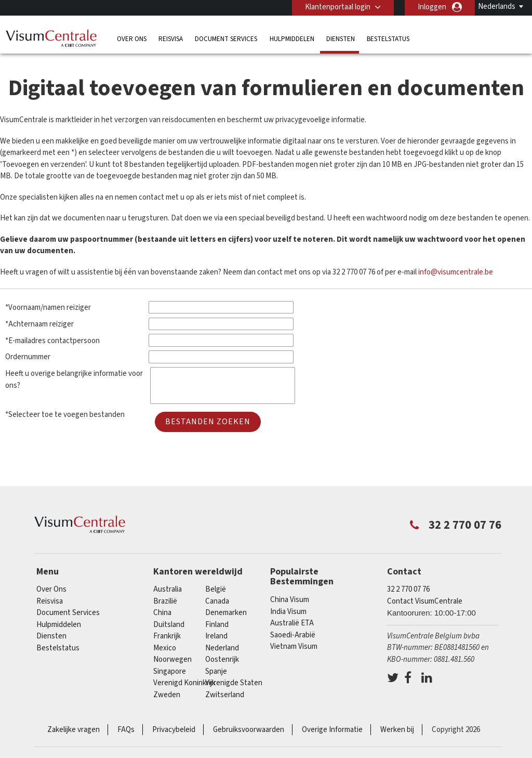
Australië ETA (292, 623)
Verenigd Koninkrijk (184, 683)
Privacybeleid (174, 730)
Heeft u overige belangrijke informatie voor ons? (74, 380)
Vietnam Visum (294, 646)
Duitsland (169, 625)
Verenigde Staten (234, 683)
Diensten (341, 39)
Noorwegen (172, 659)
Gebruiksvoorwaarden (249, 730)
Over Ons (132, 39)
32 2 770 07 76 (408, 589)
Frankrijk (167, 636)
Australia (168, 589)
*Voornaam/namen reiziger (48, 308)
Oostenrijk (222, 659)
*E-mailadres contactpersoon (52, 341)
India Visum (288, 612)
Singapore (170, 671)
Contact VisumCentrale (425, 601)
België (216, 589)
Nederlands (497, 6)
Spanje (216, 671)
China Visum (290, 600)
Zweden (167, 695)
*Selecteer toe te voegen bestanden (65, 415)
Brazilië (165, 601)
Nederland (222, 648)
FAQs (126, 730)
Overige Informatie (332, 730)
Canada (217, 601)
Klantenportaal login (338, 7)
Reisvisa (171, 39)
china (162, 613)
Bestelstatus (388, 39)
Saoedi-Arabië (293, 635)
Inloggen (432, 7)
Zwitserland (225, 695)
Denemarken (226, 613)
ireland (216, 636)
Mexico (165, 648)
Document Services (226, 39)
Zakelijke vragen (74, 730)
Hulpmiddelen (292, 39)
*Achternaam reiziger (39, 324)
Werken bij (397, 730)
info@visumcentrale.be (456, 272)
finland (217, 625)
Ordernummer (28, 357)
